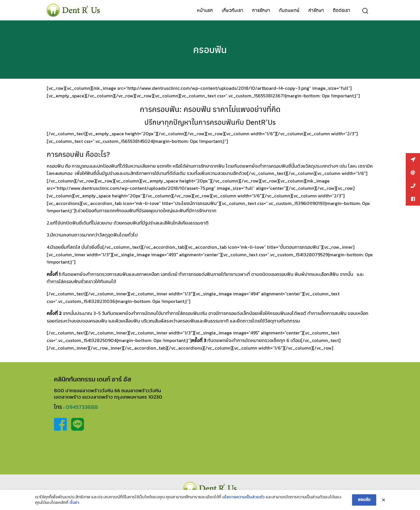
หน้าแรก (205, 10)
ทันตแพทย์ (289, 10)
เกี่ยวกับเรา (232, 10)
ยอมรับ (364, 500)
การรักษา (261, 10)
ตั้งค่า (74, 503)
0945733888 (82, 407)
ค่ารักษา (316, 10)
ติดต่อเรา (342, 10)
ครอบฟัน (210, 49)
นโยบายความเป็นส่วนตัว (243, 497)
